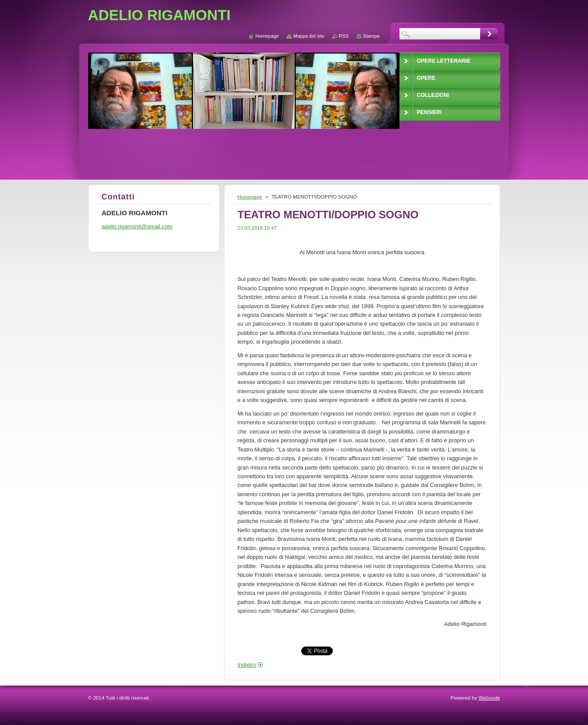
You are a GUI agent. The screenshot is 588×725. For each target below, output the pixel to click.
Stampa (371, 36)
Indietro (247, 665)
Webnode (489, 698)
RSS (344, 36)
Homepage (250, 197)
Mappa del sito (309, 36)
